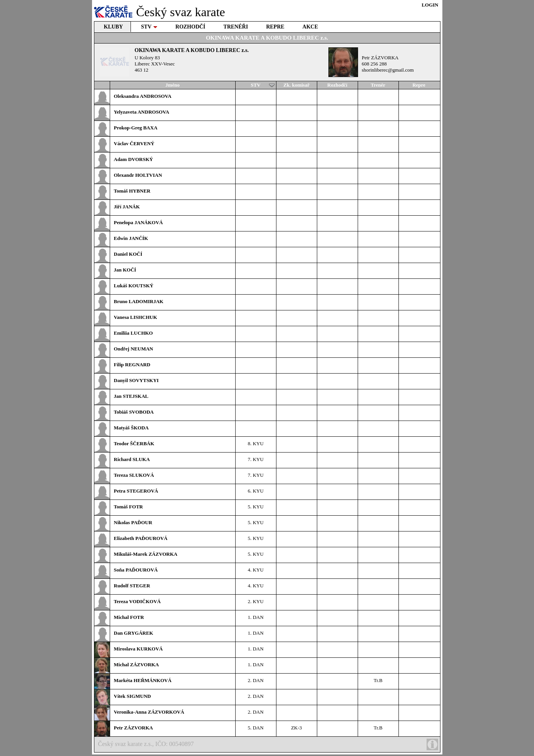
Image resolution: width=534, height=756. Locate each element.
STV (149, 27)
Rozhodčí (337, 85)
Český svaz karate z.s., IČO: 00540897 (268, 744)
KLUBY (114, 27)
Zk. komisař (296, 85)
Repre (419, 85)
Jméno (173, 85)
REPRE (275, 27)
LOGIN (430, 5)
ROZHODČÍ (191, 27)
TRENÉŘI (236, 27)
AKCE (310, 27)
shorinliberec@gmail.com (388, 70)
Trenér (378, 85)
